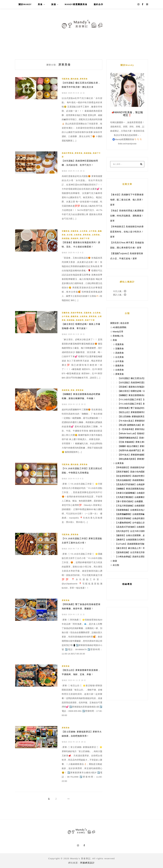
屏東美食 (84, 79)
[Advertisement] (127, 654)
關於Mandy (25, 4)
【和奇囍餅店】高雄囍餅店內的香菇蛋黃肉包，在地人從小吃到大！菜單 (127, 232)
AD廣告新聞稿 (120, 327)
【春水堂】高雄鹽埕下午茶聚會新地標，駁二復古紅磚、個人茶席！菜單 (127, 200)
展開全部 (114, 323)
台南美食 (78, 235)
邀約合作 (98, 4)
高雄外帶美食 (68, 153)
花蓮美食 (75, 231)
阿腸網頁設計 (88, 863)
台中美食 (93, 231)
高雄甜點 (88, 153)
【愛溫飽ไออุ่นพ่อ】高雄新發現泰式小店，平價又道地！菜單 (127, 256)
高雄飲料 (75, 238)
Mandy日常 (118, 332)
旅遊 (54, 4)
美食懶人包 (118, 336)
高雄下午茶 (85, 238)
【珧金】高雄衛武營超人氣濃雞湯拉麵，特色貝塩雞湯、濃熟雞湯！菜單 (127, 216)
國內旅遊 (75, 79)
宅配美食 (66, 79)
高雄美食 (66, 390)
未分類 (70, 235)
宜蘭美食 (66, 231)
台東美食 (96, 235)
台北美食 (84, 231)
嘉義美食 (75, 316)
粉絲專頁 (127, 584)
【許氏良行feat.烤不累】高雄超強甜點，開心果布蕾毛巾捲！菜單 (127, 245)
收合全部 (125, 323)
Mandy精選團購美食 (76, 4)
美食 (40, 4)
